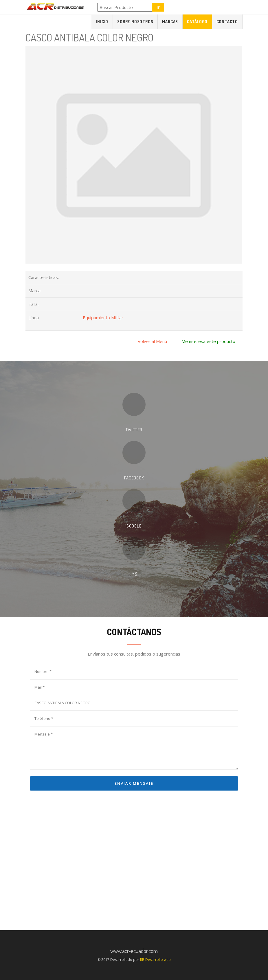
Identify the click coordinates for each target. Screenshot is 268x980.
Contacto (227, 22)
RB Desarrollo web (155, 960)
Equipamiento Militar (103, 317)
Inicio (102, 22)
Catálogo (197, 22)
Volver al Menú (152, 341)
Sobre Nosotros (135, 22)
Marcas (170, 22)
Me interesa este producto (208, 341)
